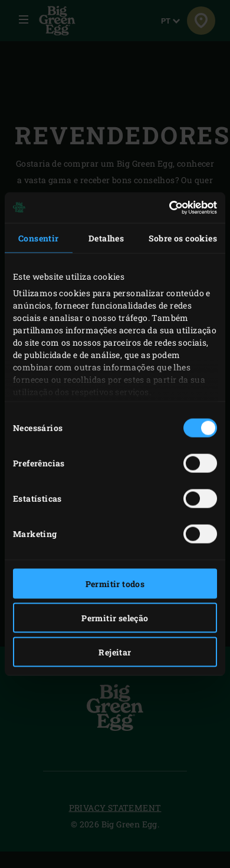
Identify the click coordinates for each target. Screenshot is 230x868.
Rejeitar (115, 652)
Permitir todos (115, 583)
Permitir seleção (115, 617)
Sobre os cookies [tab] (183, 238)
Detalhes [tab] (106, 238)
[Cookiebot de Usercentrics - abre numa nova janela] (166, 208)
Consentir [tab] (39, 238)
